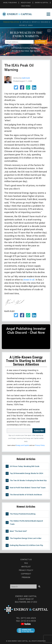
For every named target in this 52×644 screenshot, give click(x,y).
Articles (26, 22)
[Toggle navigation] (48, 14)
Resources (45, 22)
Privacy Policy (40, 445)
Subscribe (39, 431)
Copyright (26, 574)
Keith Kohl (26, 78)
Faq (26, 563)
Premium (26, 577)
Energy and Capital (22, 445)
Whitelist (26, 567)
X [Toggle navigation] (49, 31)
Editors (22, 25)
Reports (35, 22)
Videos (30, 25)
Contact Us (26, 560)
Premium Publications (11, 22)
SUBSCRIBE (41, 42)
